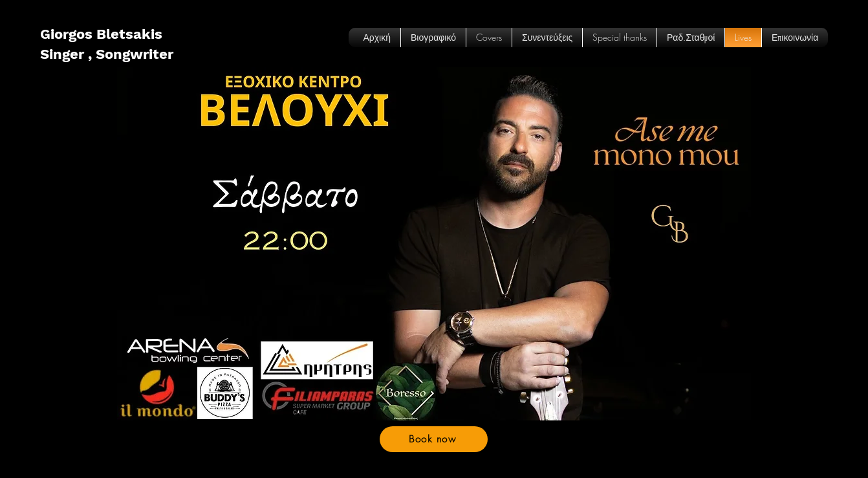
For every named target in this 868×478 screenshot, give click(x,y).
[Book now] (434, 439)
